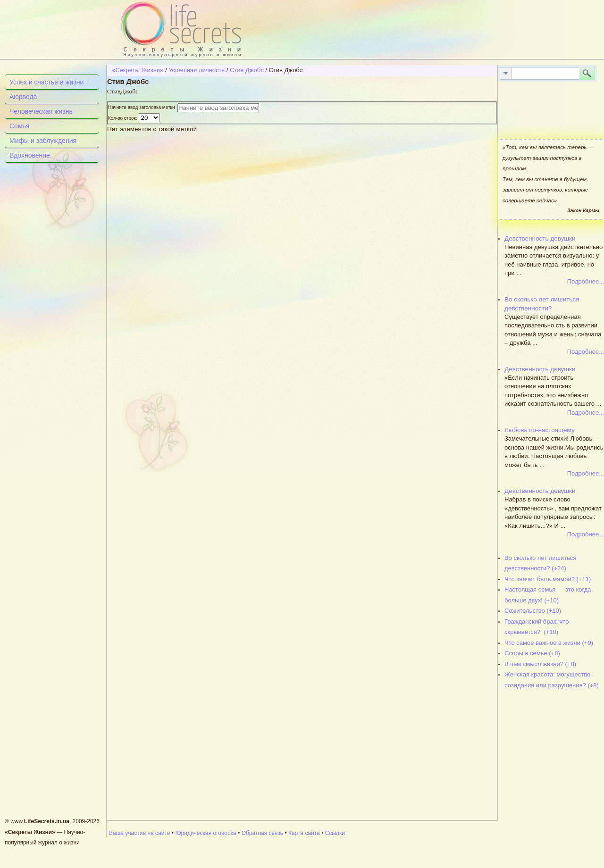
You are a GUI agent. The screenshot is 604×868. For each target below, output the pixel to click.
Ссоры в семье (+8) (532, 653)
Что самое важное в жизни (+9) (549, 643)
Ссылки (335, 833)
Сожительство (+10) (533, 611)
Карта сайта (304, 833)
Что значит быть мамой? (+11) (548, 579)
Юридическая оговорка (206, 833)
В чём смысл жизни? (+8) (540, 664)
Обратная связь (262, 833)
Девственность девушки (540, 238)
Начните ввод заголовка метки (143, 107)
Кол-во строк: (123, 118)
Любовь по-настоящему (540, 430)
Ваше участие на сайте (140, 833)
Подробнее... (586, 281)
